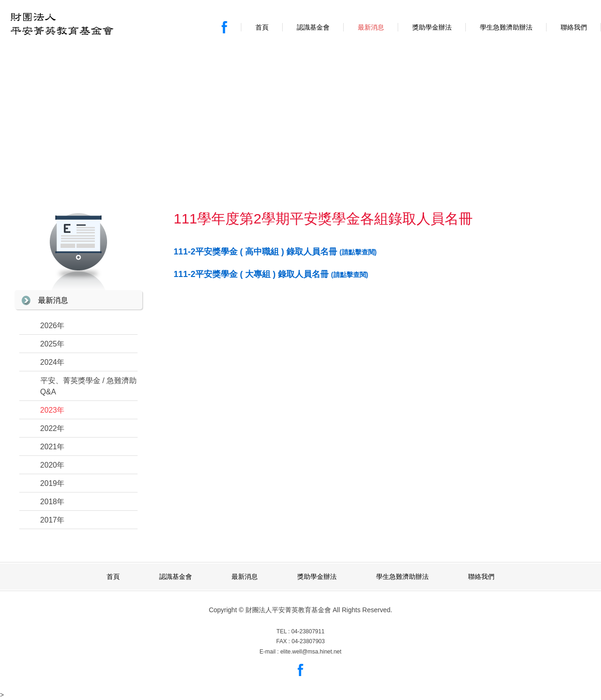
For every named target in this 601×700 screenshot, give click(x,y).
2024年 (53, 362)
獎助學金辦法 (432, 27)
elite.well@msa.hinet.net (311, 652)
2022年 (53, 428)
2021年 (53, 447)
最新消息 (371, 27)
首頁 (262, 27)
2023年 (53, 410)
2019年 (53, 483)
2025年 (53, 344)
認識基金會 (313, 27)
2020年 (53, 465)
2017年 (53, 520)
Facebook (224, 27)
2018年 (53, 502)
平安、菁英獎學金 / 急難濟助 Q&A (89, 386)
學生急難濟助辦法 (506, 27)
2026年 (53, 326)
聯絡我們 (574, 27)
